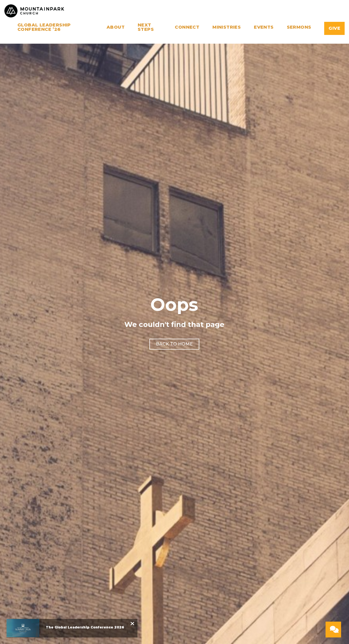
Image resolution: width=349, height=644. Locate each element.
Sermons (299, 27)
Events (264, 27)
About (116, 27)
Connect (187, 27)
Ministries (227, 27)
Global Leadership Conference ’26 (44, 27)
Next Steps (146, 27)
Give (334, 28)
